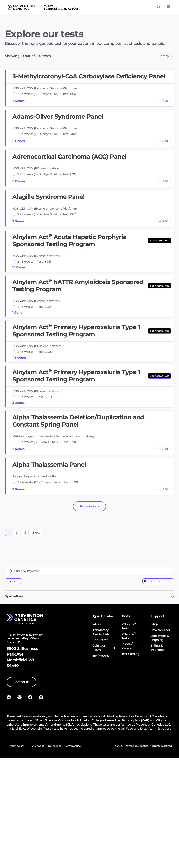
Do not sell (55, 746)
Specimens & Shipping (160, 638)
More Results (89, 506)
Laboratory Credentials (101, 632)
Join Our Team (104, 648)
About (97, 624)
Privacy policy (15, 746)
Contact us (21, 682)
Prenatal (13, 581)
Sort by (166, 56)
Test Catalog (130, 654)
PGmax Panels (128, 646)
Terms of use (73, 746)
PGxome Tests (129, 636)
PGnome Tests (129, 626)
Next (36, 533)
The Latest (100, 640)
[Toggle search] (158, 7)
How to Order (160, 630)
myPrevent (101, 656)
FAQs (154, 624)
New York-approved (158, 581)
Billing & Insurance (157, 648)
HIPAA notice (36, 746)
